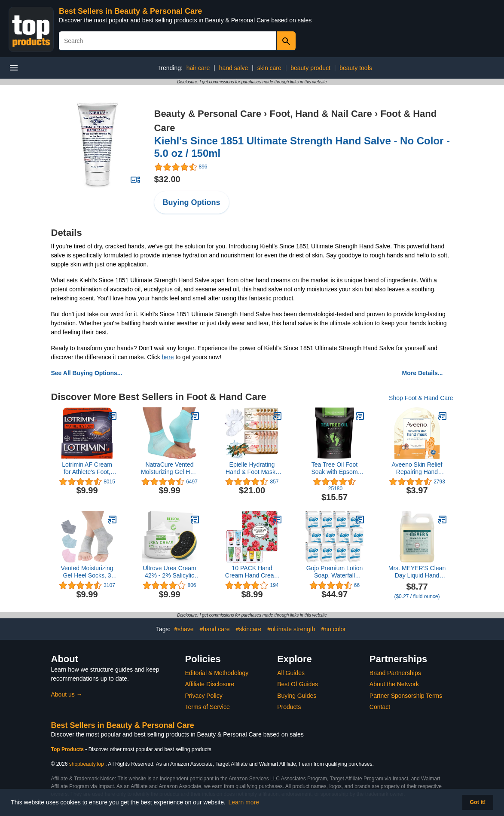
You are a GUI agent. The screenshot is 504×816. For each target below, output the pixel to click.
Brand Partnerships (395, 673)
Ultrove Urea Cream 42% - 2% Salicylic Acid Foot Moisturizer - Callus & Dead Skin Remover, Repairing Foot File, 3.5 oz (170, 572)
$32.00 (167, 179)
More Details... (423, 373)
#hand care (214, 629)
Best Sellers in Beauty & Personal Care (130, 11)
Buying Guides (297, 696)
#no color (333, 629)
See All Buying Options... (87, 373)
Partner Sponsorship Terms (406, 696)
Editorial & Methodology (217, 673)
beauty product (310, 68)
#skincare (248, 629)
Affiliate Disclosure (210, 684)
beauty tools (356, 68)
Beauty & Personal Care (208, 114)
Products (289, 707)
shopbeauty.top (87, 764)
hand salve (234, 68)
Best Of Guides (298, 684)
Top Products (68, 749)
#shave (184, 629)
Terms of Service (208, 707)
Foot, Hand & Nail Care (321, 114)
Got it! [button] (478, 802)
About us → (67, 694)
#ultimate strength (291, 629)
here (168, 357)
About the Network (394, 684)
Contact (380, 707)
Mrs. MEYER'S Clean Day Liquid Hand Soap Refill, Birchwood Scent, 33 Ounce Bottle (417, 572)
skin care (269, 68)
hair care (198, 68)
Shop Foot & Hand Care (421, 398)
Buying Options (192, 202)
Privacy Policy (204, 696)
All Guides (291, 673)
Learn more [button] (244, 802)
